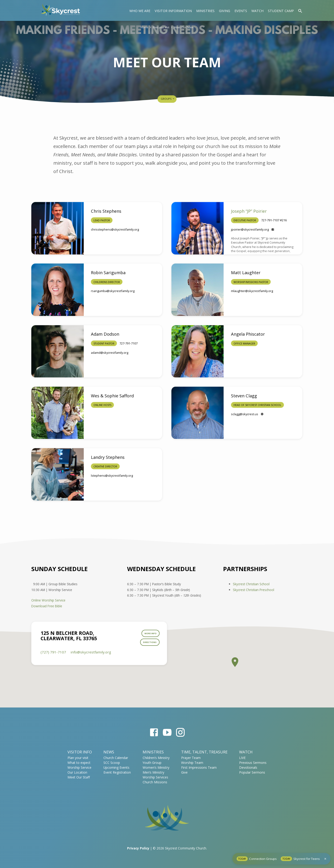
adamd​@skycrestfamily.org (110, 353)
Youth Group (152, 763)
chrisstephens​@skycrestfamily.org (115, 229)
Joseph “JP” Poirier (249, 211)
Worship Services (155, 777)
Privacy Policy (138, 848)
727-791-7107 (128, 343)
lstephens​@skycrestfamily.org (112, 476)
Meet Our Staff (79, 777)
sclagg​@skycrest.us (245, 414)
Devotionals (248, 767)
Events (241, 11)
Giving (225, 11)
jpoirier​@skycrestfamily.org (250, 229)
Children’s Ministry (156, 758)
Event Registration (117, 772)
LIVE (242, 758)
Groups (168, 99)
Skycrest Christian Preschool (254, 590)
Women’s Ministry (156, 767)
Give (184, 772)
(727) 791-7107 (53, 656)
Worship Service (79, 767)
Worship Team (192, 763)
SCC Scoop (112, 763)
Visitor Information (173, 11)
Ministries (205, 11)
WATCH (246, 752)
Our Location (77, 772)
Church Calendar (116, 758)
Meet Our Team (185, 27)
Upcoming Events (116, 767)
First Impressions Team (199, 767)
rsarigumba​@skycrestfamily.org (113, 291)
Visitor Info (80, 752)
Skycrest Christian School (251, 584)
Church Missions (155, 782)
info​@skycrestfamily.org (91, 656)
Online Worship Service (48, 600)
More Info (148, 635)
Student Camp (281, 11)
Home (142, 27)
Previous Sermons (253, 763)
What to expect (79, 763)
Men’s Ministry (153, 772)
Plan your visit (160, 27)
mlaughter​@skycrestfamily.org (252, 291)
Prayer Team (191, 758)
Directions (147, 646)
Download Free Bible (47, 606)
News (109, 752)
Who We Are (140, 11)
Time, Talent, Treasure (204, 752)
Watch (257, 11)
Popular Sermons (252, 772)
